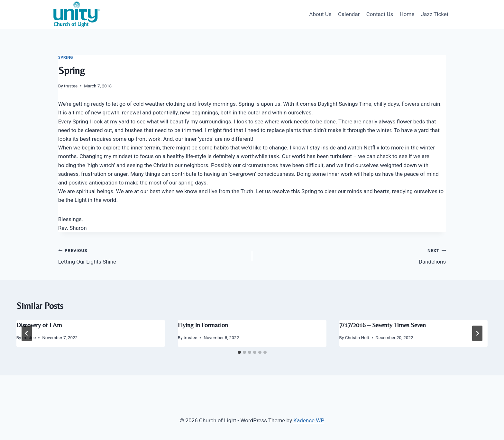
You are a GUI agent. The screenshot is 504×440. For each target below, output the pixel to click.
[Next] (477, 333)
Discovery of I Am (39, 325)
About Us (320, 14)
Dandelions (352, 255)
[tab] (239, 352)
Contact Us (380, 14)
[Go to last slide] (27, 333)
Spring (66, 58)
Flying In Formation (203, 325)
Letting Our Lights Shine (152, 255)
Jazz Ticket (435, 14)
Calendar (349, 14)
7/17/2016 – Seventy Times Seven (382, 325)
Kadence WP (309, 420)
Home (407, 14)
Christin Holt (357, 337)
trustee (71, 86)
